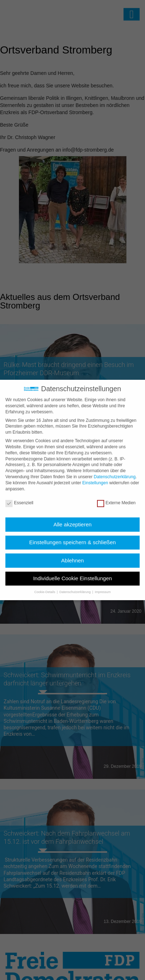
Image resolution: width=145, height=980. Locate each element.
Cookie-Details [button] (45, 586)
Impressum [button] (103, 586)
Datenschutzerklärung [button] (76, 586)
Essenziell (19, 498)
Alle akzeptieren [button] (72, 519)
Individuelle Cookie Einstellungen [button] (72, 573)
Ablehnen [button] (72, 555)
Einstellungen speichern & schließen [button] (73, 537)
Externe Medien (116, 498)
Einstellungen (95, 478)
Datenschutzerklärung (115, 471)
